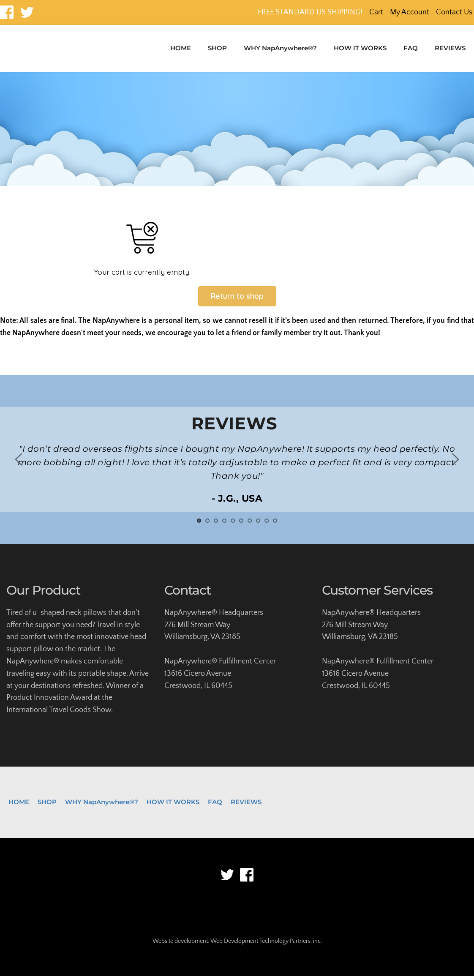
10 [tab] (275, 525)
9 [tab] (267, 525)
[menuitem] (181, 48)
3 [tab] (216, 525)
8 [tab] (258, 525)
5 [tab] (233, 525)
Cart (376, 12)
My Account (410, 12)
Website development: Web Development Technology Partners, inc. (237, 945)
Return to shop (237, 300)
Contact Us (454, 12)
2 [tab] (207, 525)
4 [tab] (224, 525)
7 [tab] (250, 525)
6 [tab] (241, 525)
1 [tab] (199, 525)
